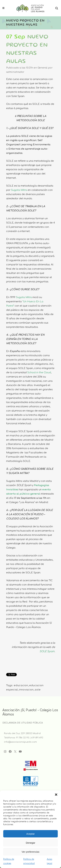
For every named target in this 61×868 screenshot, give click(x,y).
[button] (56, 795)
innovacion (26, 690)
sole (38, 690)
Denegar (31, 843)
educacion (21, 685)
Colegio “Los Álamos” (22, 502)
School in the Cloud (39, 373)
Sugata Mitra (19, 190)
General (42, 68)
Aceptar (31, 834)
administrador (15, 72)
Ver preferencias (30, 852)
